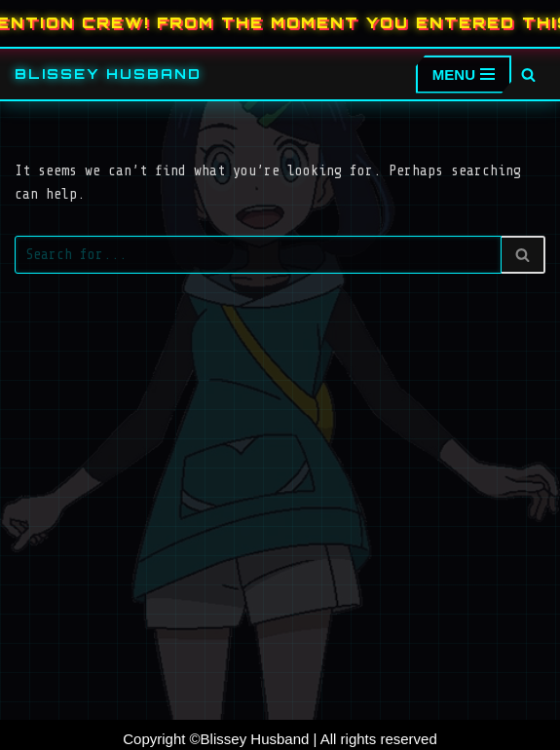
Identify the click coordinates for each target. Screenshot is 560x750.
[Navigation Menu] (464, 75)
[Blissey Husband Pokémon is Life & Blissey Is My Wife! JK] (108, 74)
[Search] (528, 75)
